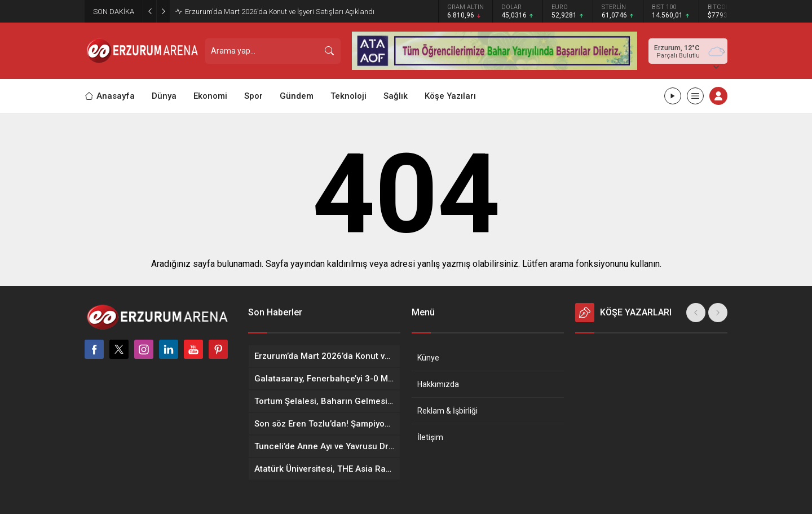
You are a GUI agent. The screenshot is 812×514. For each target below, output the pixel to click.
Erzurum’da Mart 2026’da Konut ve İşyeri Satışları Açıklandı (280, 12)
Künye (428, 358)
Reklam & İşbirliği (447, 411)
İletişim (430, 437)
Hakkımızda (438, 384)
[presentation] (696, 313)
